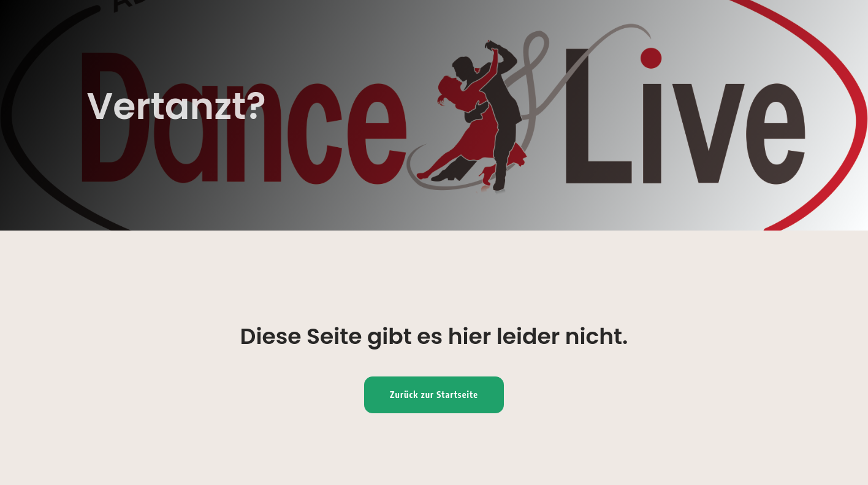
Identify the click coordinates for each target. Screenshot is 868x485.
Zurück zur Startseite (434, 395)
